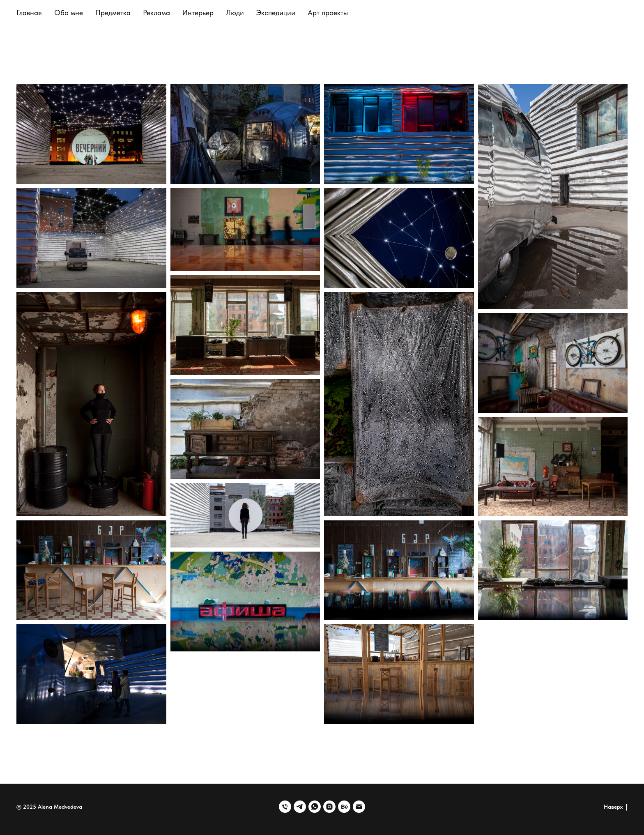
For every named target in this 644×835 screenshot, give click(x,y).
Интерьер (198, 13)
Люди (235, 13)
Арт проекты (328, 13)
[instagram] (329, 807)
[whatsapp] (315, 807)
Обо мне (69, 13)
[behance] (344, 807)
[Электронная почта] (359, 807)
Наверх (616, 807)
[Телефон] (285, 807)
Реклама (156, 13)
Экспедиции (276, 13)
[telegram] (300, 807)
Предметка (113, 13)
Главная (29, 13)
